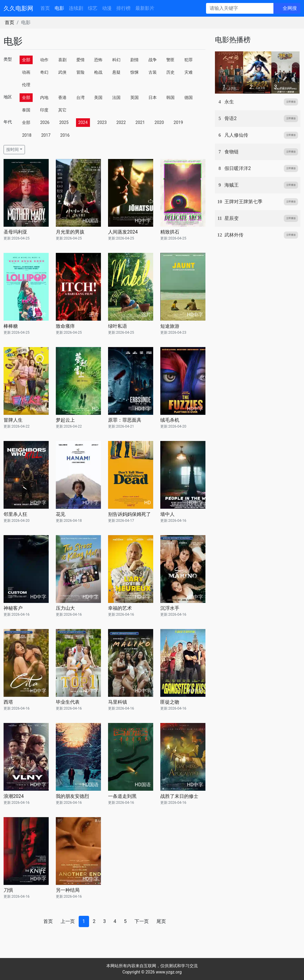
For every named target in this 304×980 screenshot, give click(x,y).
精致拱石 (170, 232)
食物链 (232, 152)
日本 (153, 97)
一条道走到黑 (122, 796)
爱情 (80, 60)
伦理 (26, 85)
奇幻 (44, 72)
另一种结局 (68, 890)
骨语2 (231, 118)
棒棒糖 (11, 326)
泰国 (26, 110)
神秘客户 (13, 608)
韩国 (170, 97)
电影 (59, 8)
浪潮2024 (14, 796)
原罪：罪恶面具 (125, 420)
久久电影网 (18, 8)
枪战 (98, 72)
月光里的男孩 (70, 232)
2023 (102, 122)
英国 (134, 97)
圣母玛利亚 (15, 232)
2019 (178, 122)
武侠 (62, 72)
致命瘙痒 (65, 326)
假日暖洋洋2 (238, 168)
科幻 (116, 60)
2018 (27, 135)
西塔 (8, 702)
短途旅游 (170, 326)
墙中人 (167, 514)
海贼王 (232, 185)
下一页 (142, 921)
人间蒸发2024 (123, 232)
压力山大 (65, 608)
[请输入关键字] (240, 8)
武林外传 (234, 235)
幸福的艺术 (120, 608)
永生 (229, 102)
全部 (26, 60)
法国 (116, 97)
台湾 (80, 97)
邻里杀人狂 (15, 514)
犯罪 (189, 60)
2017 (46, 135)
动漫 (107, 8)
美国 (98, 97)
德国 (189, 97)
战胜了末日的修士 (179, 796)
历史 (170, 72)
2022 (121, 122)
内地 (44, 97)
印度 (44, 110)
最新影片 (145, 8)
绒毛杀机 (170, 420)
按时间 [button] (12, 149)
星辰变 (232, 218)
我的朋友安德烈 (72, 796)
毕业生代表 (68, 702)
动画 (26, 72)
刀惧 (8, 890)
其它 (62, 110)
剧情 (134, 60)
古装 (153, 72)
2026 (45, 122)
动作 (44, 60)
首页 (45, 8)
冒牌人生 (13, 420)
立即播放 (291, 102)
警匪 (170, 60)
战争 (153, 60)
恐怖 (98, 60)
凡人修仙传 (236, 135)
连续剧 (76, 8)
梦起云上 (65, 420)
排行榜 (123, 8)
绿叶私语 (118, 326)
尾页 (161, 921)
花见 (61, 514)
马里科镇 (118, 702)
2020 (159, 122)
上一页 (68, 921)
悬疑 (116, 72)
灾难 (189, 72)
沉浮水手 (170, 608)
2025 (64, 122)
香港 (62, 97)
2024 (83, 122)
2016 (65, 135)
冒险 (80, 72)
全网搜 (290, 8)
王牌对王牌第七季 (243, 202)
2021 (140, 122)
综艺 (93, 8)
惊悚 (134, 72)
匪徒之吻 (170, 702)
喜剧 (62, 60)
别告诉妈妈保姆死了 (129, 514)
